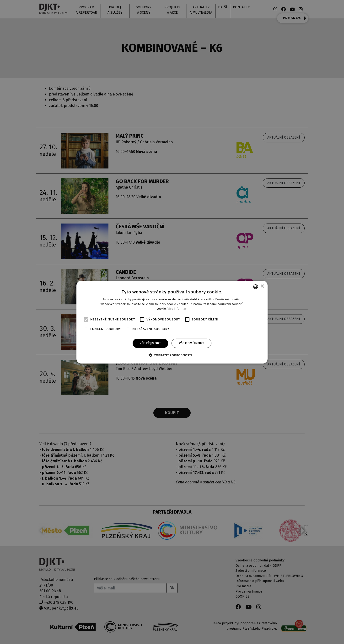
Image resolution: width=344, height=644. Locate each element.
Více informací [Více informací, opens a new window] (177, 309)
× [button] (262, 286)
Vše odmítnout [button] (191, 343)
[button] (172, 355)
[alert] (172, 322)
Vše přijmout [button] (150, 343)
